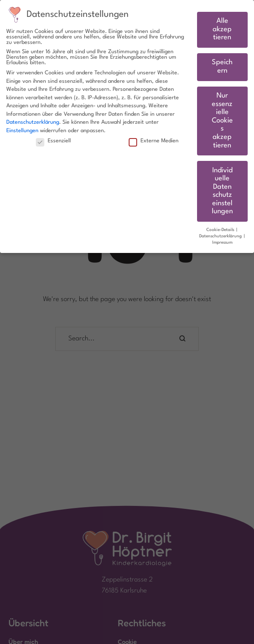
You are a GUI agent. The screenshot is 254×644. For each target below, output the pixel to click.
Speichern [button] (222, 67)
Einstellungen (22, 131)
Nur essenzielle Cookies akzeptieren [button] (222, 121)
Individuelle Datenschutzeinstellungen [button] (222, 191)
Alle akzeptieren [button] (222, 29)
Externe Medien (154, 141)
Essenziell (53, 141)
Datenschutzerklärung (33, 122)
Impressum (222, 243)
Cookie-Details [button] (221, 230)
